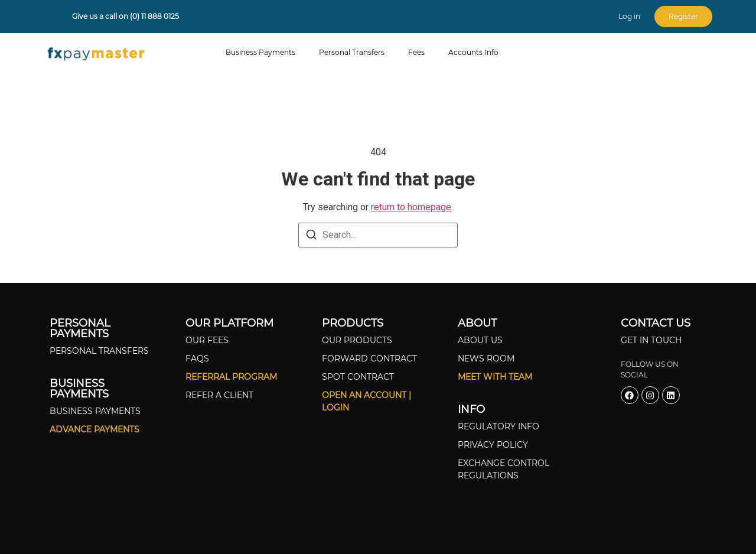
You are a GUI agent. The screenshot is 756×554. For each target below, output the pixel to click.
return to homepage (411, 207)
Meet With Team (495, 377)
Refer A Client (219, 395)
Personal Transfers (352, 52)
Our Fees (207, 340)
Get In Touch (651, 340)
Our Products (357, 340)
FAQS (197, 359)
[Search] (311, 237)
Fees (416, 52)
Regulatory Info (498, 426)
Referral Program (231, 377)
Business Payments (260, 52)
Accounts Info (473, 52)
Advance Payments (94, 429)
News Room (486, 359)
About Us (480, 340)
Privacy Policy (493, 445)
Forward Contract (369, 359)
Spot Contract (358, 377)
